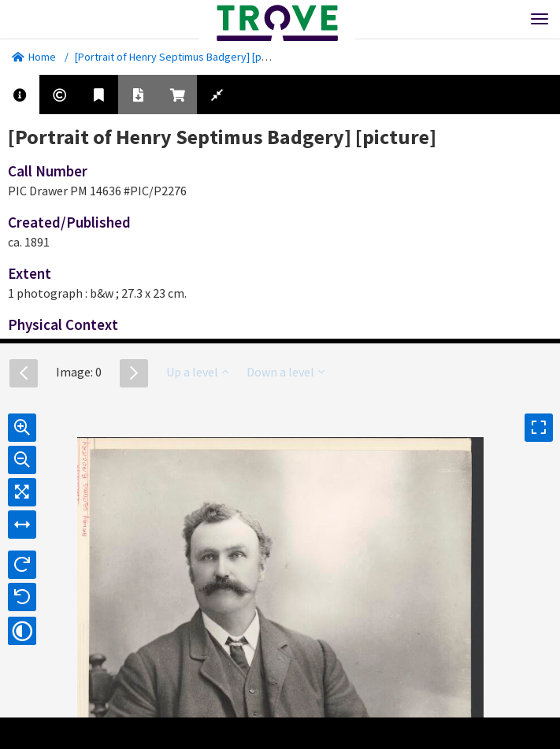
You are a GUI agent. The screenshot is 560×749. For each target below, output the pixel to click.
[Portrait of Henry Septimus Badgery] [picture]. (185, 57)
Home (34, 57)
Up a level (197, 372)
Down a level (286, 372)
